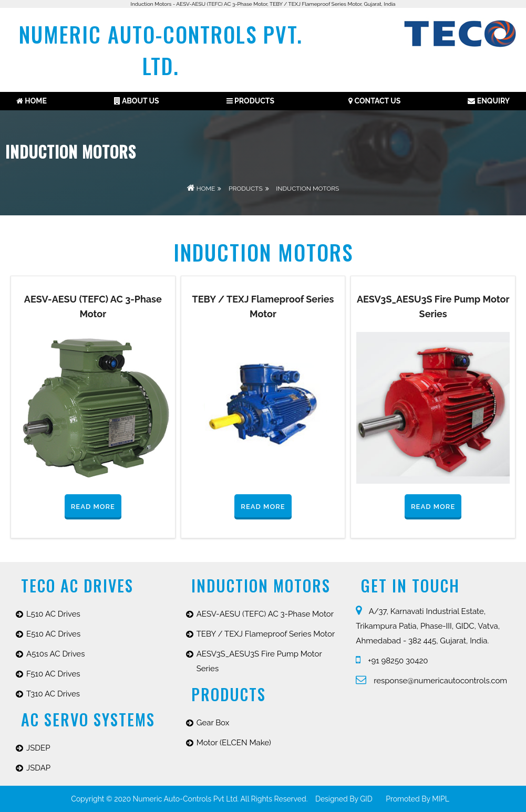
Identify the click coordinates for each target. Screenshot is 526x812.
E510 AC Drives (53, 634)
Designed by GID (344, 799)
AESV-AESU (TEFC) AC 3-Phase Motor (265, 614)
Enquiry (489, 101)
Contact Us (374, 101)
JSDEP (38, 748)
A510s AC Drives (55, 654)
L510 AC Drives (53, 614)
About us (137, 101)
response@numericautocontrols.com (431, 681)
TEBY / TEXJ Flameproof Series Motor (266, 634)
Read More (93, 507)
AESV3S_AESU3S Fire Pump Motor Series (259, 661)
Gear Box (213, 723)
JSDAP (38, 768)
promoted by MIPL (417, 799)
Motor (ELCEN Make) (234, 743)
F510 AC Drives (53, 674)
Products (250, 101)
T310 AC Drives (53, 694)
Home (32, 101)
